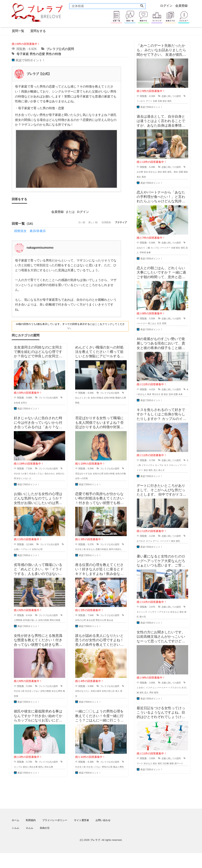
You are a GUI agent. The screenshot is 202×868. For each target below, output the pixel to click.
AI (141, 394)
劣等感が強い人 (35, 625)
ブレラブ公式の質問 (60, 49)
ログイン (166, 6)
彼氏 (175, 101)
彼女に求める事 (35, 777)
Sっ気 (143, 470)
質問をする (38, 31)
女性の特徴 (116, 398)
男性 (158, 702)
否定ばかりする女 (88, 474)
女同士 (28, 403)
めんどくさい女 (86, 398)
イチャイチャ (154, 470)
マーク (143, 773)
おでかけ (145, 546)
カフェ (153, 546)
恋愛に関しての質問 (172, 96)
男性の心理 (106, 625)
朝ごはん (157, 323)
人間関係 (22, 625)
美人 (124, 701)
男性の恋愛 (37, 54)
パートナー (171, 248)
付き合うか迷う (25, 474)
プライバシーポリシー (55, 835)
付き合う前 (84, 549)
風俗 (153, 177)
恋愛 (184, 394)
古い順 (69, 224)
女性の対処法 (102, 398)
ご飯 (152, 248)
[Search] (142, 6)
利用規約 (31, 835)
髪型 (163, 702)
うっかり (145, 101)
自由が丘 (45, 843)
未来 (139, 399)
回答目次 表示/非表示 (30, 231)
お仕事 (143, 172)
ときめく (145, 698)
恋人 (144, 252)
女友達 (21, 403)
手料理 (151, 252)
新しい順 (84, 224)
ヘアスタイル (169, 622)
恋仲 (178, 394)
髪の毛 (151, 627)
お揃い (21, 549)
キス (174, 470)
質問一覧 (18, 31)
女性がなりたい (86, 701)
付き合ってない (42, 474)
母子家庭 (23, 54)
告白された (56, 474)
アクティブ (119, 224)
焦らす (171, 475)
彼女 (170, 101)
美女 (77, 706)
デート (153, 101)
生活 (164, 323)
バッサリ (157, 622)
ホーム (15, 835)
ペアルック (30, 549)
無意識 (22, 706)
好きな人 (95, 549)
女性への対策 (90, 479)
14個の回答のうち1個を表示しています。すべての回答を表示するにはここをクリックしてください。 (70, 326)
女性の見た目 (114, 701)
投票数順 (101, 224)
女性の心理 (103, 474)
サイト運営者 (81, 835)
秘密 (178, 773)
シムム (15, 843)
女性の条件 (101, 701)
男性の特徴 (53, 54)
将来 (155, 394)
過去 (147, 177)
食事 (157, 252)
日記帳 (171, 773)
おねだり (145, 248)
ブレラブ (95, 855)
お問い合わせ (103, 835)
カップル (22, 777)
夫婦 (160, 101)
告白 (150, 172)
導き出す (163, 394)
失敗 (165, 101)
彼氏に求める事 (52, 777)
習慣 (170, 323)
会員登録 (181, 6)
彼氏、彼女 (179, 172)
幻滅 (142, 702)
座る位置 (95, 625)
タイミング (146, 622)
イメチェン (156, 698)
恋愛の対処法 (107, 549)
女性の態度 (52, 701)
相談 (142, 177)
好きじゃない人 (32, 479)
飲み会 (116, 625)
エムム (30, 843)
